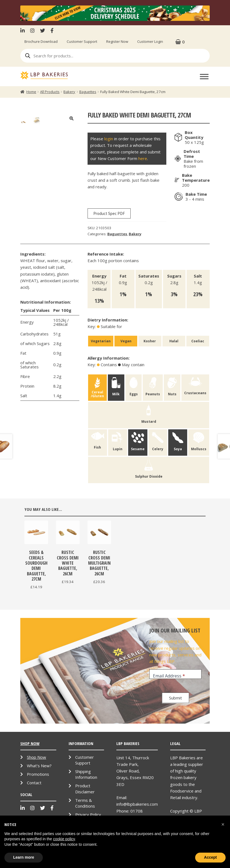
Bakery (69, 92)
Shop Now (37, 757)
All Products (50, 92)
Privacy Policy (88, 814)
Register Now (117, 41)
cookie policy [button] (64, 839)
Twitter (43, 30)
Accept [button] (210, 857)
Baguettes (88, 92)
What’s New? (39, 766)
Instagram (32, 30)
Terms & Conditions (85, 803)
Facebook (52, 30)
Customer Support (82, 41)
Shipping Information (86, 774)
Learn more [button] (24, 857)
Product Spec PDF (109, 213)
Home (31, 92)
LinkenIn (24, 30)
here (143, 158)
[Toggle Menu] (204, 77)
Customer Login (150, 41)
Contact (34, 783)
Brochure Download (41, 41)
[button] (223, 824)
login (109, 139)
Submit (176, 698)
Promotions (38, 774)
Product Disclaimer (85, 789)
